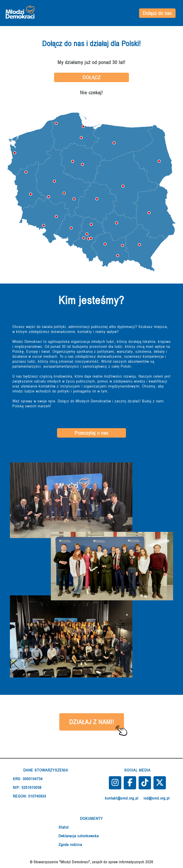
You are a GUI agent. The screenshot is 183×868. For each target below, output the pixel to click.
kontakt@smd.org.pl (122, 798)
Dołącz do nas (157, 13)
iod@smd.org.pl (157, 798)
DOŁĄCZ (92, 77)
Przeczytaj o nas (91, 433)
